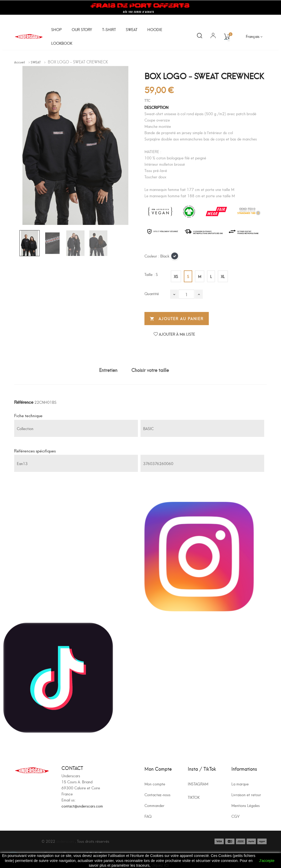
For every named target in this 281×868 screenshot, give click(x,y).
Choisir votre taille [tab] (150, 370)
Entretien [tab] (108, 370)
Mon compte (155, 784)
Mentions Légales (246, 805)
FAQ (148, 816)
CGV (235, 816)
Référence (24, 402)
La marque (240, 784)
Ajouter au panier (177, 319)
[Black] (175, 258)
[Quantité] (186, 294)
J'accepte (267, 861)
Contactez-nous (157, 794)
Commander (154, 805)
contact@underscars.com (82, 806)
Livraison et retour (246, 794)
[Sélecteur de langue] (254, 36)
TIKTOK (194, 797)
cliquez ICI (160, 865)
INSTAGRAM (198, 784)
